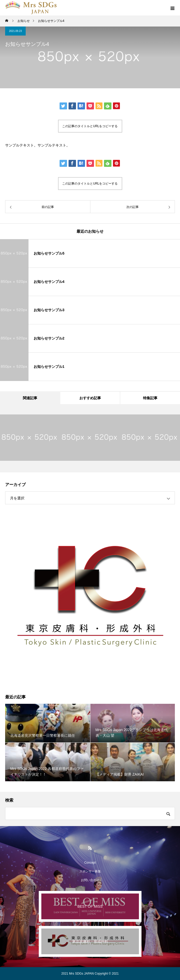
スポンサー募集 (90, 871)
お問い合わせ (90, 880)
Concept (90, 863)
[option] (30, 438)
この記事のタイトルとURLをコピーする (90, 126)
